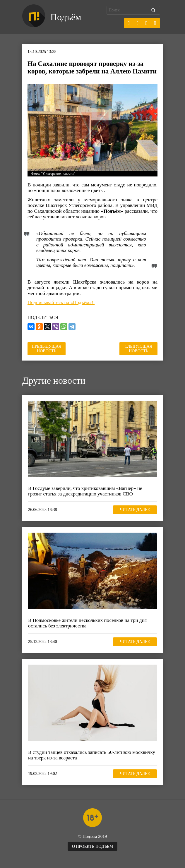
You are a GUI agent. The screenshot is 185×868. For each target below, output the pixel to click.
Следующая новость (139, 349)
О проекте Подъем (92, 846)
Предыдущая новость (46, 349)
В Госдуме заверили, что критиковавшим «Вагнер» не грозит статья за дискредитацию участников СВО (85, 491)
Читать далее (135, 510)
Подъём (66, 17)
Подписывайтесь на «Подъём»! (61, 302)
